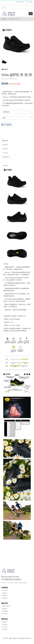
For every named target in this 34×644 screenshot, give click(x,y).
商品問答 (5, 145)
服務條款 (4, 609)
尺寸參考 (5, 153)
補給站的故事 (6, 606)
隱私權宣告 (5, 611)
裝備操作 (4, 593)
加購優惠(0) (6, 157)
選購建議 (4, 598)
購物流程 (4, 622)
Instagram (16, 583)
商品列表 (4, 19)
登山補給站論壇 (23, 583)
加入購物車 (6, 125)
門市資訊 (4, 614)
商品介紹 (5, 141)
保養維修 (4, 596)
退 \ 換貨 (4, 627)
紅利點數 (4, 624)
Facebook (10, 583)
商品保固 (4, 629)
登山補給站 (20, 2)
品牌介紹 (5, 149)
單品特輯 (4, 590)
